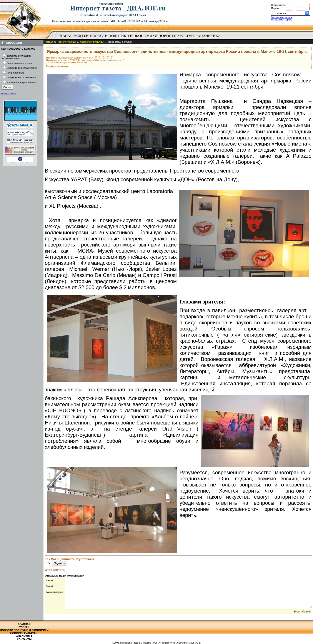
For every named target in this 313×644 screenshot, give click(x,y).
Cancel (306, 615)
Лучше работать (16, 73)
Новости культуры (177, 36)
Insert (298, 615)
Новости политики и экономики (124, 36)
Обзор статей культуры (92, 42)
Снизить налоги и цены (19, 63)
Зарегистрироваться (282, 17)
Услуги (81, 36)
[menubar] (139, 38)
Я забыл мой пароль (282, 20)
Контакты (24, 639)
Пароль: (275, 8)
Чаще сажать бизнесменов (21, 77)
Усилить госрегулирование (21, 82)
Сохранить (281, 13)
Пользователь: (279, 5)
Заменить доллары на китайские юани (17, 57)
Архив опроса (9, 93)
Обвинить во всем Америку (22, 68)
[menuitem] (64, 36)
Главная (64, 36)
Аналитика (209, 36)
